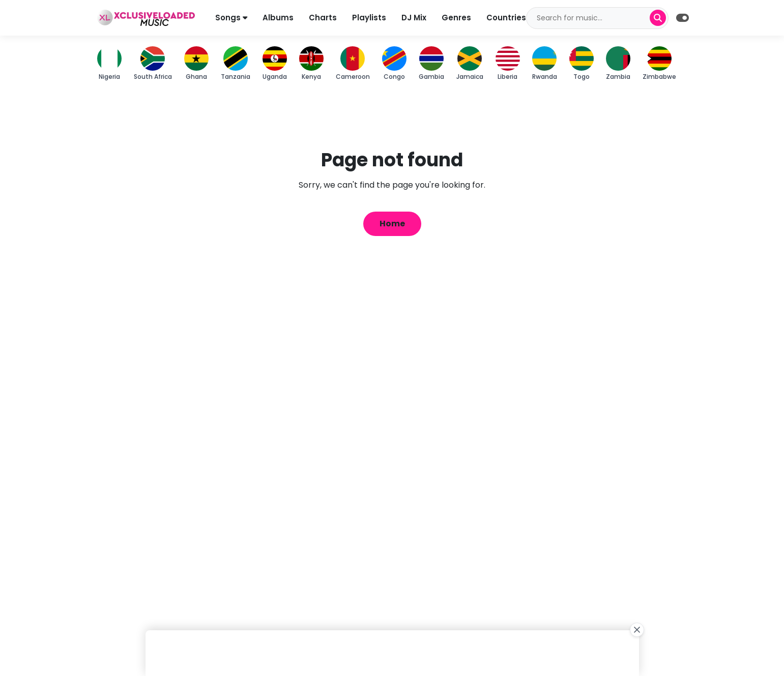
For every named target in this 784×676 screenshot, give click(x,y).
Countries (506, 18)
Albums (278, 18)
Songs (231, 18)
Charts (323, 18)
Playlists (369, 18)
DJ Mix (414, 18)
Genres (456, 18)
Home (392, 224)
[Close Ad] (637, 630)
